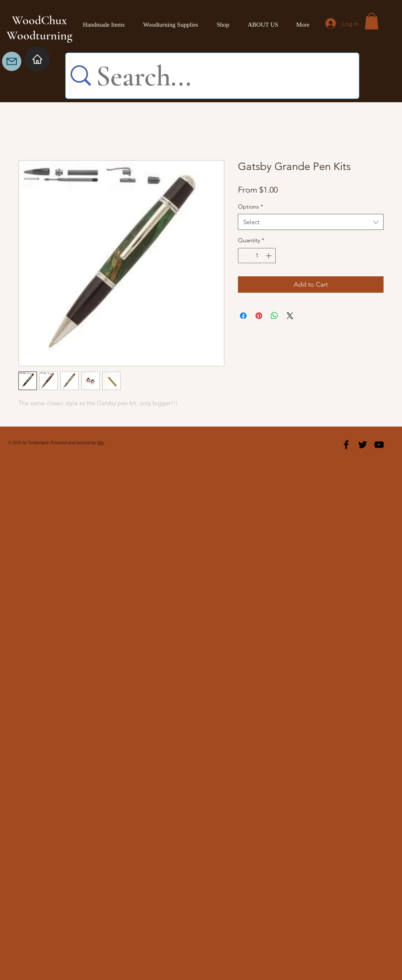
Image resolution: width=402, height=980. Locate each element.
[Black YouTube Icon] (379, 445)
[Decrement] (244, 256)
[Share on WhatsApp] (274, 316)
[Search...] (219, 76)
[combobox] (311, 222)
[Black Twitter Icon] (363, 445)
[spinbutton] (257, 256)
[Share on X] (290, 316)
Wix (101, 443)
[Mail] (12, 61)
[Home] (37, 59)
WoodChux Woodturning (39, 28)
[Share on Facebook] (243, 316)
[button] (372, 21)
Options (250, 207)
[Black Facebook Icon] (346, 445)
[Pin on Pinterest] (259, 316)
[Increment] (269, 256)
